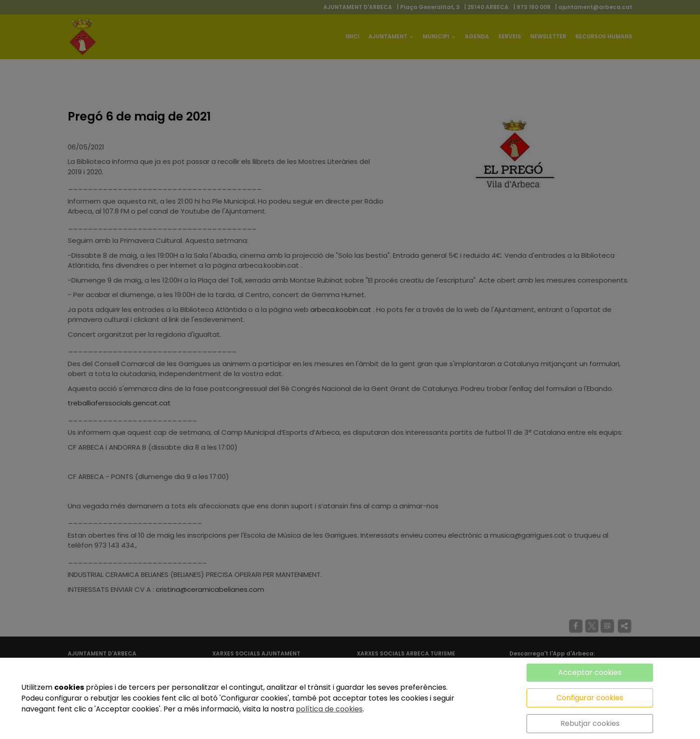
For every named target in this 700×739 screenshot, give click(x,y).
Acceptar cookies (590, 672)
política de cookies (329, 709)
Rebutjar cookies (590, 723)
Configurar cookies (590, 698)
